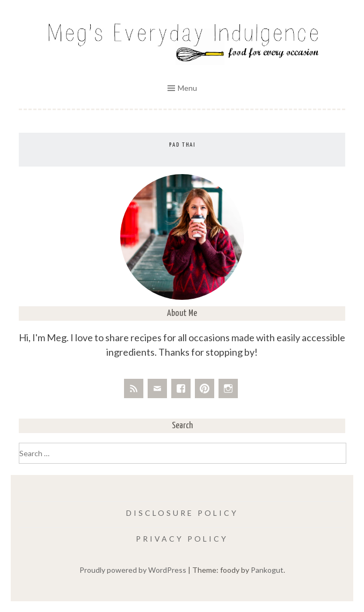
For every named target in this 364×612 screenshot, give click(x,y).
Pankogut (267, 570)
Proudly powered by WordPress (133, 570)
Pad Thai (182, 145)
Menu (187, 88)
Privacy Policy (182, 539)
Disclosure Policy (182, 513)
